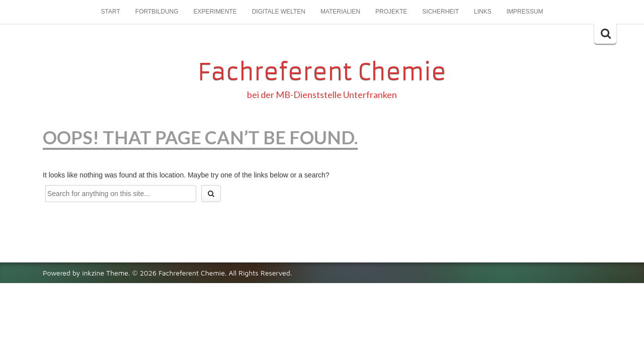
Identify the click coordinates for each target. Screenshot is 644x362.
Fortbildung (157, 12)
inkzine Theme (105, 273)
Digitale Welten (279, 12)
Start (111, 12)
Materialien (340, 12)
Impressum (525, 12)
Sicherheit (440, 12)
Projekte (391, 12)
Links (483, 12)
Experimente (215, 12)
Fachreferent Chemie (322, 72)
